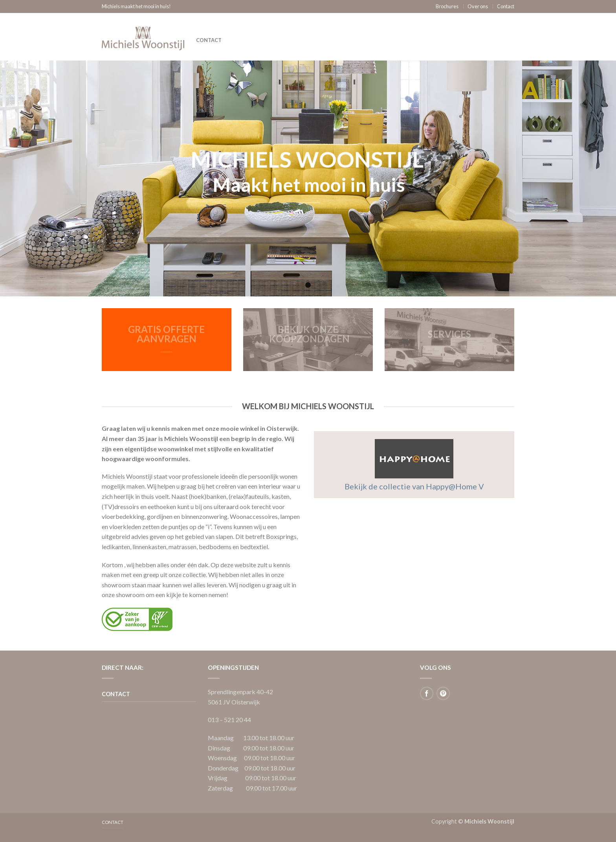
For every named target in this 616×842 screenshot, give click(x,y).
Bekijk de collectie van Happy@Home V (414, 486)
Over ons (478, 6)
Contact (506, 6)
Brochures (447, 6)
